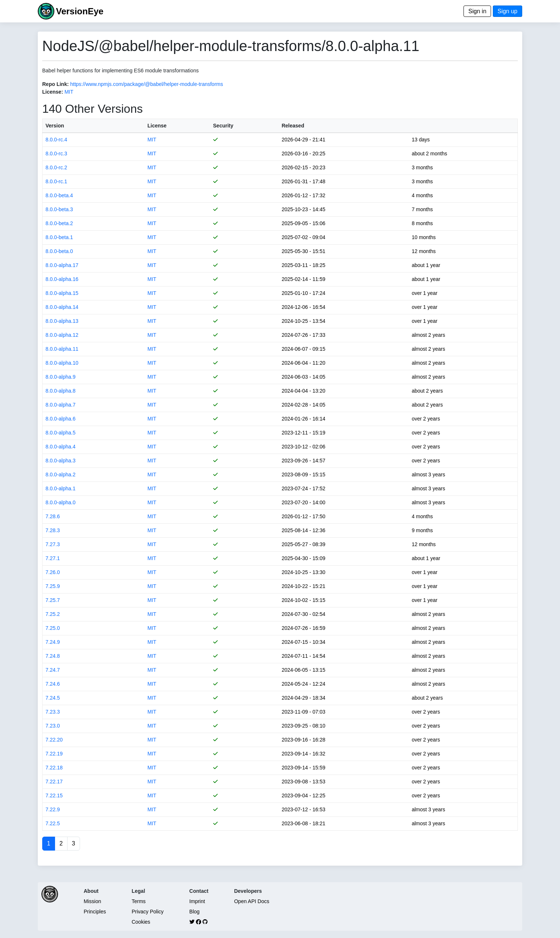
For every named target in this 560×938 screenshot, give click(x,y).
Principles (95, 912)
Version (55, 126)
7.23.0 (53, 726)
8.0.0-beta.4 (59, 195)
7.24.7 (53, 670)
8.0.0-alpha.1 (61, 488)
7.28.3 (53, 530)
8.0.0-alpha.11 (62, 349)
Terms (139, 901)
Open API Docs (252, 901)
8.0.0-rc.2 (56, 167)
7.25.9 (53, 586)
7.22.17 (54, 782)
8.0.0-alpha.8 (61, 391)
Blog (194, 912)
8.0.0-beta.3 (59, 209)
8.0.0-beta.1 (59, 237)
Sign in (477, 11)
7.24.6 (53, 684)
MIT (69, 92)
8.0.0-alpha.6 (61, 419)
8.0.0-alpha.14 (62, 307)
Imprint (197, 901)
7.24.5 (53, 698)
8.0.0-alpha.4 (61, 447)
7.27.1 (53, 558)
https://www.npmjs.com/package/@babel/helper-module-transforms (147, 84)
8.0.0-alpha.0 (61, 502)
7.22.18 (54, 768)
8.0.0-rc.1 (56, 181)
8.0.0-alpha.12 (62, 335)
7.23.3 (53, 712)
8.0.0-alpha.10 (62, 363)
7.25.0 (53, 628)
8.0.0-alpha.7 (61, 405)
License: (53, 92)
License (157, 126)
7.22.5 (53, 823)
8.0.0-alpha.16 (62, 279)
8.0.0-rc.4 (56, 140)
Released (293, 126)
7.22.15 (54, 796)
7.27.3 (53, 544)
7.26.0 (53, 572)
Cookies (141, 922)
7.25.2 (53, 614)
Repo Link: (55, 84)
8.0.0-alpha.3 (61, 461)
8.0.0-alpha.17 (62, 265)
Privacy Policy (148, 912)
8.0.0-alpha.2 (61, 475)
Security (223, 126)
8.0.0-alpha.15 (62, 293)
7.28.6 (53, 516)
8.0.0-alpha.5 (61, 433)
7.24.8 (53, 656)
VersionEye (79, 11)
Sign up (508, 11)
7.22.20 (54, 740)
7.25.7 (53, 600)
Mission (92, 901)
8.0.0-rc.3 (56, 154)
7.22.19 (54, 754)
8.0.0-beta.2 (59, 223)
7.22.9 (53, 809)
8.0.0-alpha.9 (61, 377)
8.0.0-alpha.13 (62, 321)
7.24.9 (53, 642)
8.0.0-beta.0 (59, 251)
